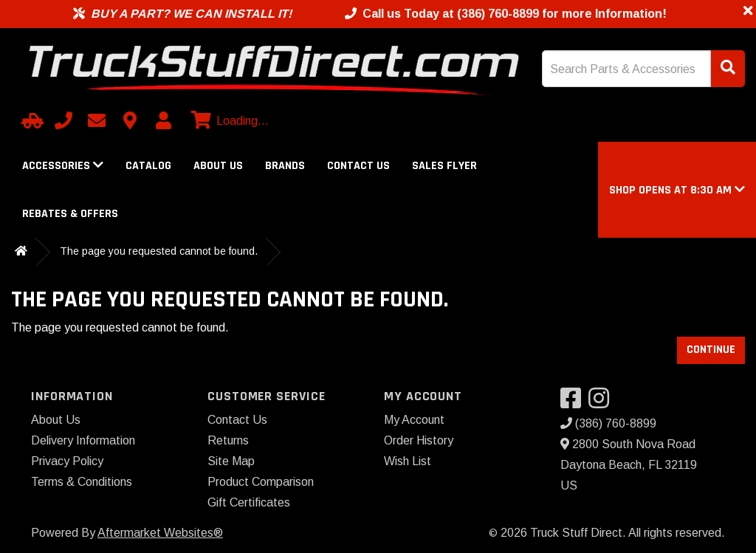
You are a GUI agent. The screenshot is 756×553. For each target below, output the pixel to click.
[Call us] (63, 120)
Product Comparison (261, 482)
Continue (711, 350)
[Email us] (97, 120)
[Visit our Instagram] (602, 403)
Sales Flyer (444, 166)
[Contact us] (130, 120)
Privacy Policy (67, 461)
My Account (414, 420)
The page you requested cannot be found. (159, 251)
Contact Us (358, 166)
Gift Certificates (249, 502)
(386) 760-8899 (608, 423)
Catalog (148, 166)
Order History (419, 440)
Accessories (63, 166)
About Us (218, 166)
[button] (677, 190)
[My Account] (163, 120)
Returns (228, 440)
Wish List (408, 461)
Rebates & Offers (70, 214)
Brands (285, 166)
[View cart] (228, 121)
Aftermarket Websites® (160, 533)
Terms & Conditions (82, 482)
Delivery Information (83, 440)
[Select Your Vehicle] (30, 120)
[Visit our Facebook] (574, 403)
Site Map (231, 461)
